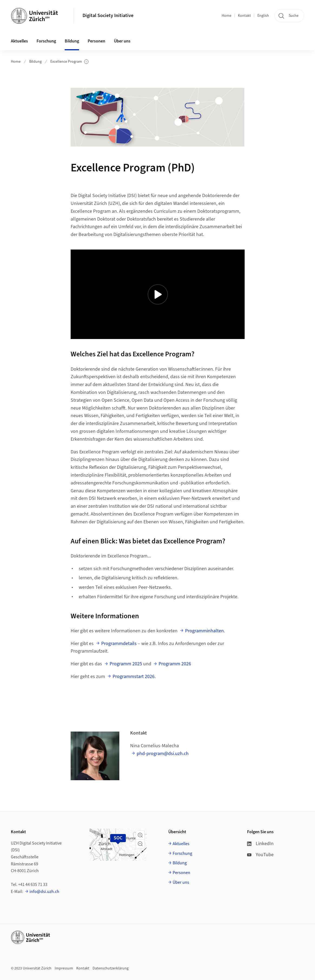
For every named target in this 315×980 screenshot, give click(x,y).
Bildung (35, 62)
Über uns (181, 882)
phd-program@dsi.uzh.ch (163, 754)
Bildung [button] (72, 41)
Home (227, 16)
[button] (140, 835)
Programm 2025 (126, 664)
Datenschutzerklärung (111, 968)
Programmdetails (119, 644)
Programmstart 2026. (134, 677)
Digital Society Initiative (108, 16)
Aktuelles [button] (19, 41)
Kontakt (244, 16)
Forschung (182, 853)
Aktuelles (181, 844)
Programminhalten (204, 631)
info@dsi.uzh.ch (44, 892)
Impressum (64, 968)
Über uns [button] (122, 41)
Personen (181, 873)
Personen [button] (96, 41)
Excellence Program (69, 62)
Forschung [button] (46, 41)
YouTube (260, 855)
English (263, 16)
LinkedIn (260, 844)
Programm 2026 (175, 664)
